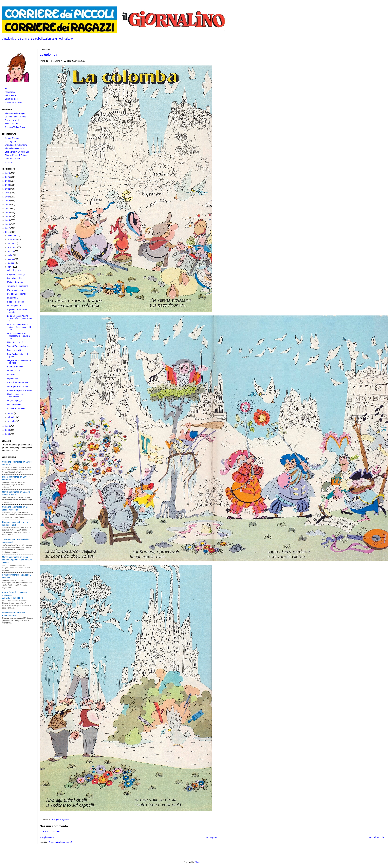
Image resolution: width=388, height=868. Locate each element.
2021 (8, 193)
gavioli (58, 820)
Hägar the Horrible (15, 342)
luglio (10, 255)
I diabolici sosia (14, 405)
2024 (8, 181)
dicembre (12, 235)
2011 (8, 232)
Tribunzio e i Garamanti (18, 286)
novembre (12, 239)
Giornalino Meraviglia (14, 148)
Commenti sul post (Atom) (60, 842)
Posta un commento (52, 831)
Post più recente (47, 837)
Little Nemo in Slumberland (17, 152)
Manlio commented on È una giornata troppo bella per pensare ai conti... (17, 560)
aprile (10, 267)
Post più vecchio (376, 837)
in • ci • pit (9, 162)
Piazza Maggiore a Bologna (20, 390)
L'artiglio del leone (15, 290)
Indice (7, 89)
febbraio (12, 417)
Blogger (198, 862)
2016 (8, 212)
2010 (8, 426)
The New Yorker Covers (15, 127)
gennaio (12, 421)
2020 (8, 197)
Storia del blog (11, 99)
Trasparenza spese (13, 102)
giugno (11, 259)
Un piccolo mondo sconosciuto (15, 395)
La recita (11, 375)
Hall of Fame (10, 95)
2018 (8, 205)
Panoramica (10, 92)
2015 (8, 216)
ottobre (11, 243)
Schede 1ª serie (12, 138)
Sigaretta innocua (15, 367)
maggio (11, 263)
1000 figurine (11, 141)
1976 (53, 820)
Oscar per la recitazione (18, 386)
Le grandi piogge (15, 401)
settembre (12, 247)
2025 (8, 177)
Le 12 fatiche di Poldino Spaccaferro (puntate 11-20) (19, 327)
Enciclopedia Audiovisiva (16, 145)
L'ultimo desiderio (15, 282)
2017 (8, 209)
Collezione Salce (12, 159)
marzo (11, 413)
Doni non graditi (14, 350)
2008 (8, 434)
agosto (11, 251)
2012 (8, 228)
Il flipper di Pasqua (15, 302)
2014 (8, 220)
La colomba (48, 55)
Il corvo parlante (12, 124)
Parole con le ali (12, 120)
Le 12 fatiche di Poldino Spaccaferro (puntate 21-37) (19, 318)
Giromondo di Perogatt (15, 113)
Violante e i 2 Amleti (16, 408)
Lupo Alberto (13, 379)
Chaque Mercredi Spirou (16, 155)
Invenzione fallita (15, 278)
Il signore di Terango (16, 274)
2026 (8, 173)
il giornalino (66, 820)
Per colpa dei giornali (17, 294)
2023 (8, 185)
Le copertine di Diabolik (15, 117)
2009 (8, 430)
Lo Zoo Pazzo (13, 371)
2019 (8, 201)
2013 (8, 224)
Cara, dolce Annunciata (18, 382)
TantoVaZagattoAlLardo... (19, 346)
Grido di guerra (14, 270)
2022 (8, 189)
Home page (211, 837)
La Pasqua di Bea (15, 306)
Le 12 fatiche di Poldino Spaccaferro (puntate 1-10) (19, 336)
